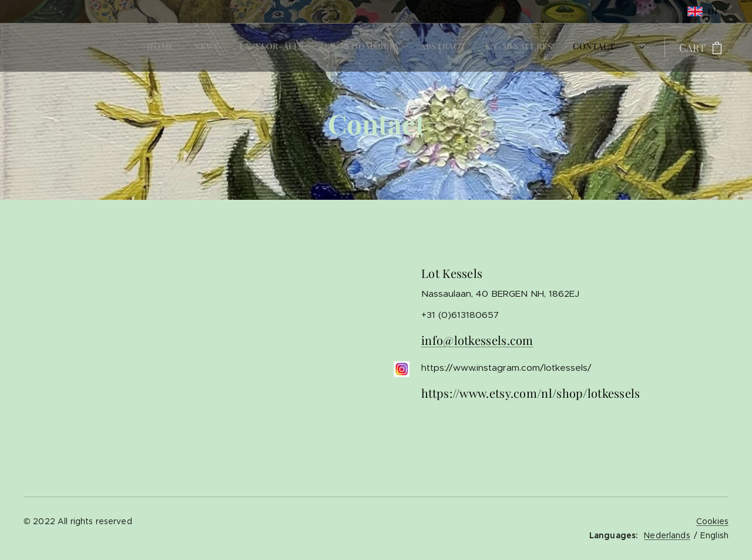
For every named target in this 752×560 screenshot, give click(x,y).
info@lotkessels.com (477, 340)
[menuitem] (503, 48)
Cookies (712, 521)
